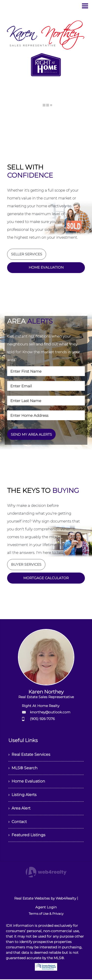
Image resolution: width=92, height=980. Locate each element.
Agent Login (46, 908)
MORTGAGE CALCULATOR (46, 578)
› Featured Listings (27, 836)
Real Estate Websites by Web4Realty (45, 899)
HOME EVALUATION (46, 268)
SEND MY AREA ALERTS (31, 434)
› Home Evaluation (27, 782)
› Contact (18, 822)
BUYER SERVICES (26, 565)
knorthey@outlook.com (50, 712)
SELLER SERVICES (27, 254)
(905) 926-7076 (42, 719)
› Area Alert (19, 809)
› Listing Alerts (22, 795)
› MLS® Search (23, 768)
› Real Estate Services (29, 755)
